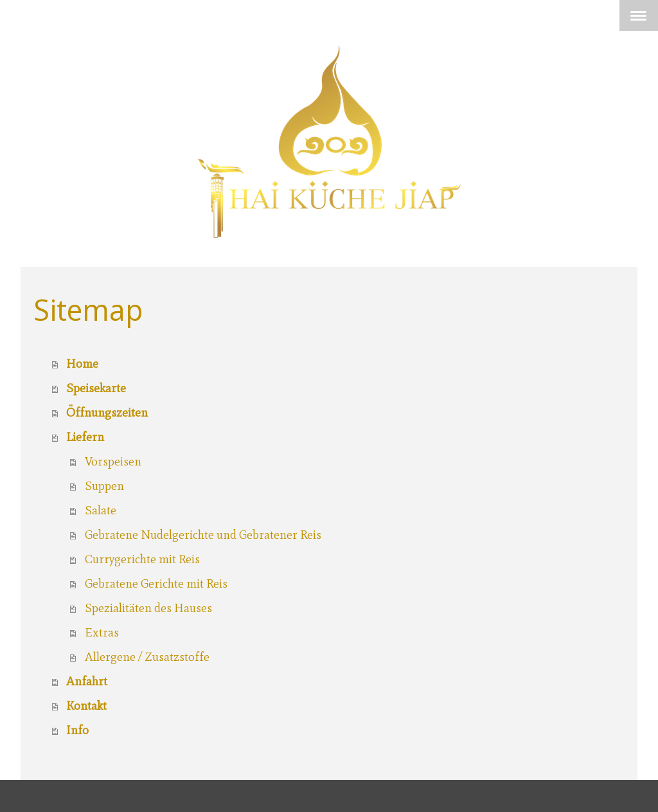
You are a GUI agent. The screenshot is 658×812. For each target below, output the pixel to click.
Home (82, 364)
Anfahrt (87, 681)
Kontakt (86, 706)
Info (77, 730)
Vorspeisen (113, 461)
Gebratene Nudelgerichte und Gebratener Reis (203, 535)
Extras (102, 632)
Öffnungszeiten (107, 412)
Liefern (85, 437)
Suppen (104, 486)
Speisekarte (96, 388)
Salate (101, 510)
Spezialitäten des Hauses (148, 608)
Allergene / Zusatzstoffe (147, 657)
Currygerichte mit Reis (142, 559)
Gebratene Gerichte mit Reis (156, 583)
